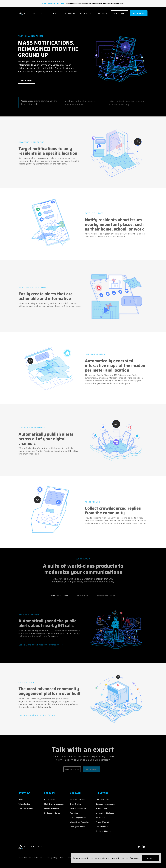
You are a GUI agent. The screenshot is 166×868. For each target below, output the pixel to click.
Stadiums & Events (103, 831)
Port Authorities (102, 827)
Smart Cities (101, 818)
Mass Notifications (77, 799)
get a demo (139, 13)
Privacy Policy (52, 858)
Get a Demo (27, 81)
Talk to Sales (120, 13)
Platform (71, 13)
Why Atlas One (24, 804)
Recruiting (74, 813)
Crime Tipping (75, 804)
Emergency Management (106, 804)
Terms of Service (66, 858)
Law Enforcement (103, 799)
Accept (150, 858)
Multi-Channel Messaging (54, 804)
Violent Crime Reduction (79, 822)
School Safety (101, 808)
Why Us (57, 13)
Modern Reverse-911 (60, 595)
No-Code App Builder (106, 595)
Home (21, 799)
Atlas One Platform (26, 808)
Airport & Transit (102, 822)
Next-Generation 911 (78, 808)
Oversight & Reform (78, 827)
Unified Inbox (83, 595)
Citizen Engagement (78, 818)
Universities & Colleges (105, 813)
